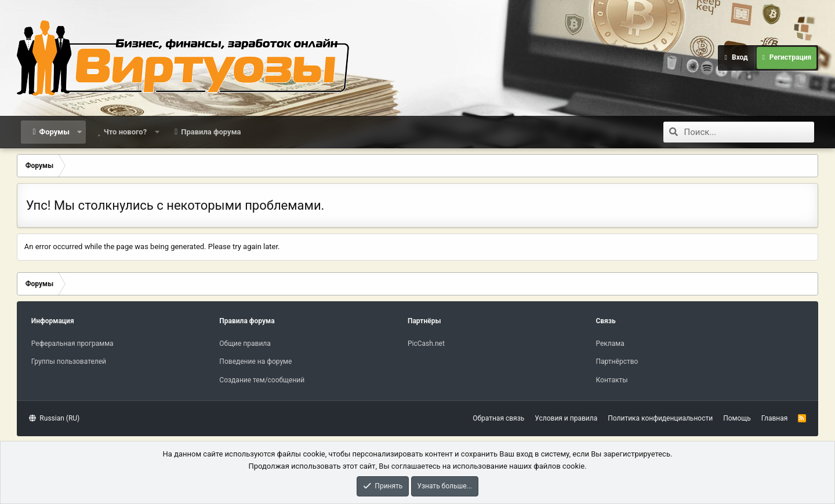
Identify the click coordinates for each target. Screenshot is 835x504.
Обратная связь (498, 418)
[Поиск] (749, 132)
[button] (80, 132)
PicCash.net (426, 344)
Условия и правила (566, 418)
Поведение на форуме (255, 361)
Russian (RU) (54, 418)
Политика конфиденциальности (660, 418)
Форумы (55, 132)
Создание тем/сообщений (262, 380)
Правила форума (211, 132)
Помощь (737, 418)
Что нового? (126, 132)
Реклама (610, 344)
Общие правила (245, 344)
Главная (775, 418)
